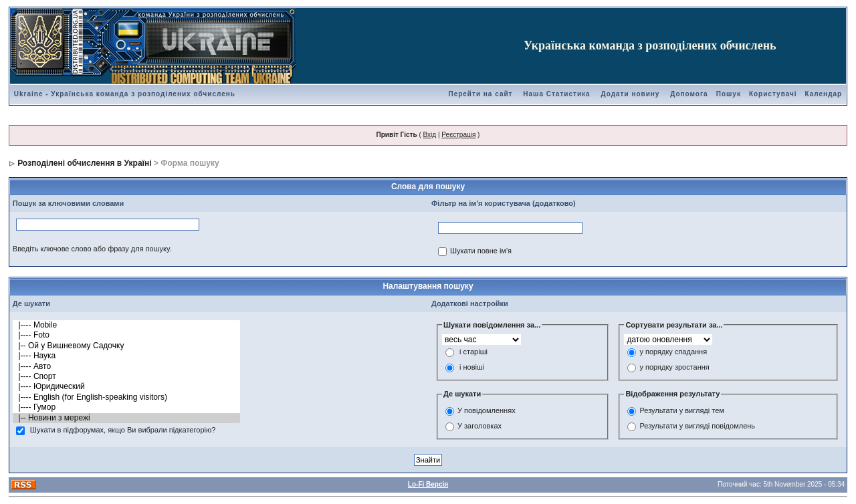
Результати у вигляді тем (681, 410)
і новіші (472, 368)
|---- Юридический (126, 387)
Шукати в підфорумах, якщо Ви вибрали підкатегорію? (123, 430)
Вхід (430, 135)
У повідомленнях (487, 410)
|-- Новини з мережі (126, 418)
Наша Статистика (556, 94)
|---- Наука (126, 356)
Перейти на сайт (480, 94)
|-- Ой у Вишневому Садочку (126, 346)
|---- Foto (126, 335)
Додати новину (630, 94)
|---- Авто (126, 367)
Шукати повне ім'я (481, 251)
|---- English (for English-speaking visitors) (126, 397)
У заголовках (479, 426)
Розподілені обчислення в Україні (84, 163)
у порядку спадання (673, 352)
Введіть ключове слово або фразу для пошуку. (92, 249)
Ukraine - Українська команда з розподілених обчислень (125, 94)
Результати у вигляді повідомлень (697, 426)
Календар (824, 94)
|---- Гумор (126, 407)
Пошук (729, 94)
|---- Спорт (126, 377)
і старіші (473, 352)
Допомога (689, 94)
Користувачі (773, 94)
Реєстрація (458, 135)
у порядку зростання (674, 368)
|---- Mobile (126, 325)
